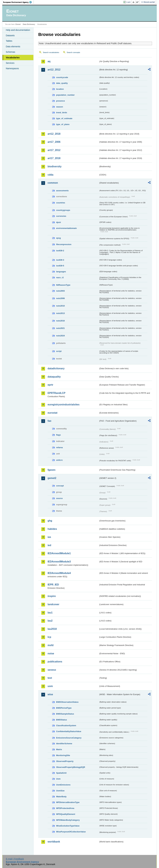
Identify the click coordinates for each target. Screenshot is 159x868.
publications (55, 662)
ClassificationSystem (66, 725)
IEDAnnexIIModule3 (59, 562)
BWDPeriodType (64, 708)
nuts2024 (60, 336)
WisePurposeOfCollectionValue (71, 832)
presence (60, 101)
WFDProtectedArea (65, 808)
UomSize (60, 791)
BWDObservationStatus (67, 702)
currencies (61, 216)
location (60, 89)
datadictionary (56, 368)
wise (50, 694)
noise (51, 653)
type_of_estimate (64, 118)
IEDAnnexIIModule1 (59, 553)
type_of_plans (63, 124)
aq (49, 61)
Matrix (59, 749)
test (50, 678)
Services (10, 63)
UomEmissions (63, 785)
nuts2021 (60, 328)
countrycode (62, 77)
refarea (59, 447)
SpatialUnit (61, 773)
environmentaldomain (66, 228)
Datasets (10, 35)
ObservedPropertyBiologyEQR (70, 767)
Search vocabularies (51, 52)
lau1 (50, 613)
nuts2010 (60, 306)
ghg (50, 521)
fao (49, 421)
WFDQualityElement (66, 814)
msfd (50, 645)
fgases (51, 470)
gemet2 (52, 478)
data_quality (62, 83)
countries (61, 203)
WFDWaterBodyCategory (68, 820)
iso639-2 (60, 251)
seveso (52, 670)
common (53, 183)
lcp (49, 637)
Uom (58, 779)
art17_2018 (54, 158)
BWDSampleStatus (65, 714)
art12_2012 (54, 70)
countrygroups (63, 210)
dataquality (54, 377)
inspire (52, 596)
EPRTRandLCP (56, 393)
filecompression (64, 244)
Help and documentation (18, 30)
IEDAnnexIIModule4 (59, 573)
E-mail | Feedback (15, 859)
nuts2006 (60, 298)
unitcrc (59, 460)
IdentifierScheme (64, 744)
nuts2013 (60, 313)
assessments (62, 191)
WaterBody (61, 797)
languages (61, 272)
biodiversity (55, 166)
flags (58, 435)
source (59, 498)
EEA (18, 2)
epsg (58, 238)
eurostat (52, 413)
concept (60, 486)
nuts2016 (60, 321)
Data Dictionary (29, 24)
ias (49, 537)
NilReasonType (63, 285)
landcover (53, 604)
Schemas (10, 52)
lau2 (50, 621)
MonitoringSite (63, 755)
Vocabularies (13, 58)
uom (50, 686)
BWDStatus (61, 720)
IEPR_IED (53, 585)
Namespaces (12, 68)
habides (52, 529)
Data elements (13, 46)
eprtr (50, 385)
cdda (50, 175)
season (59, 107)
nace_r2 (60, 277)
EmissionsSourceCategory (69, 738)
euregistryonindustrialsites (63, 405)
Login (128, 2)
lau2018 (52, 629)
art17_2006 (54, 142)
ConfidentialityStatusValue (69, 731)
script (59, 351)
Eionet (18, 24)
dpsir (58, 222)
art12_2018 (54, 134)
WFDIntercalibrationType (68, 802)
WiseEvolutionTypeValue (68, 826)
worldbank (54, 842)
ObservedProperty (65, 761)
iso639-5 (60, 266)
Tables (9, 41)
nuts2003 (60, 291)
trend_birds (61, 113)
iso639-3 (60, 260)
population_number (65, 95)
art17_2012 (54, 150)
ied (49, 545)
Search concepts (73, 52)
